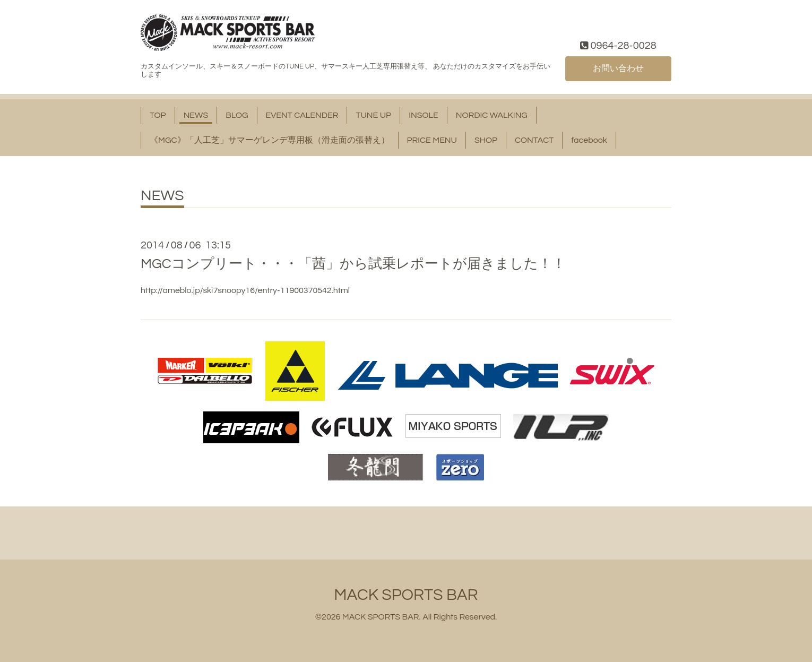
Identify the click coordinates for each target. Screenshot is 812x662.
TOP (158, 115)
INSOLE (424, 115)
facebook (589, 140)
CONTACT (534, 140)
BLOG (237, 115)
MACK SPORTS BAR (406, 595)
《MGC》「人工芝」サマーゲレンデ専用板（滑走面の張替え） (270, 140)
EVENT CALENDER (302, 115)
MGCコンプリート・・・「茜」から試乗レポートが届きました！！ (353, 264)
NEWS (196, 115)
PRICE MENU (432, 140)
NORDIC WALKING (492, 115)
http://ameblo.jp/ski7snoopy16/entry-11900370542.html (245, 290)
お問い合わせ (618, 68)
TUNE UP (373, 115)
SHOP (486, 140)
